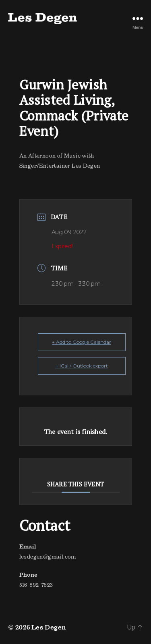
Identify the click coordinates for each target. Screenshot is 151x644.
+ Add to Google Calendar (82, 342)
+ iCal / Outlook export (82, 366)
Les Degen (49, 627)
